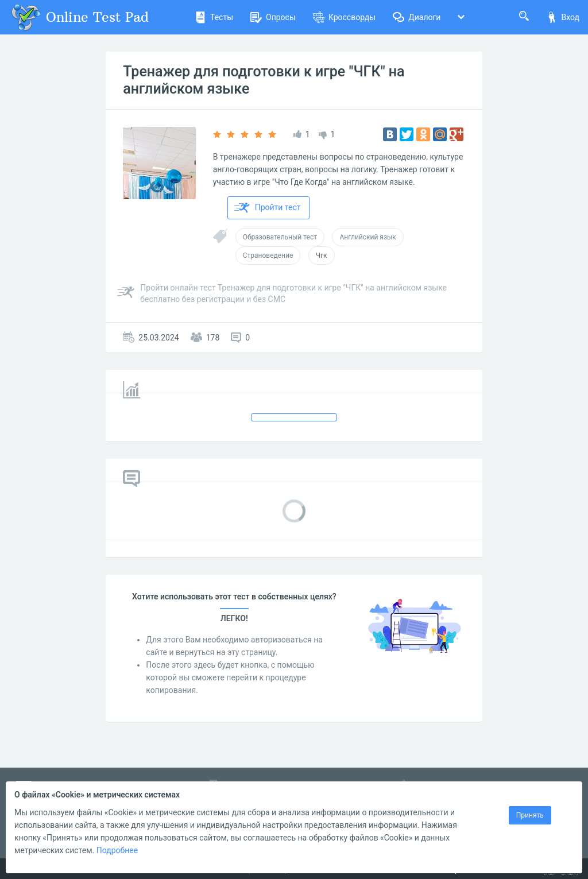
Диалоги (417, 17)
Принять (530, 815)
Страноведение (268, 255)
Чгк (322, 255)
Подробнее (117, 850)
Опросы (273, 17)
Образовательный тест (280, 237)
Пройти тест (268, 208)
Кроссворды (344, 17)
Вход (563, 17)
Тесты (214, 17)
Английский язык (367, 237)
